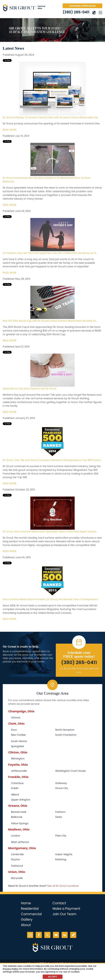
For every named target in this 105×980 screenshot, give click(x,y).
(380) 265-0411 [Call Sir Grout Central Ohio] (76, 12)
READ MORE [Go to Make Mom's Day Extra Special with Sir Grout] (10, 412)
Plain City (61, 836)
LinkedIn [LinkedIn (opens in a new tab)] (65, 935)
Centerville (17, 854)
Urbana (16, 717)
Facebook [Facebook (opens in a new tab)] (39, 935)
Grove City (62, 788)
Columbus (17, 783)
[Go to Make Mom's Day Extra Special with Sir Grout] (52, 370)
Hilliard (15, 795)
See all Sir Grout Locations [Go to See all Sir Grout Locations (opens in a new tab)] (63, 886)
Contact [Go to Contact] (59, 903)
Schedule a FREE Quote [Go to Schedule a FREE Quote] (83, 6)
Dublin (15, 788)
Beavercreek (19, 812)
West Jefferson (20, 842)
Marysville (17, 878)
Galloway (61, 783)
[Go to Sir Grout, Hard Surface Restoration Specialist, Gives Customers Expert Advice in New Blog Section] (52, 513)
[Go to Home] (26, 8)
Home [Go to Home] (26, 903)
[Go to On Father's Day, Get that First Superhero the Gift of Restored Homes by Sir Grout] (52, 235)
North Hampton (65, 730)
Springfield (17, 746)
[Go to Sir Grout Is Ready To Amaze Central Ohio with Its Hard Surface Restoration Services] (52, 89)
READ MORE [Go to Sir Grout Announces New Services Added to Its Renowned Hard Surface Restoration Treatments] (10, 205)
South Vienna (19, 741)
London (16, 836)
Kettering (61, 859)
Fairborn (60, 812)
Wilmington (18, 759)
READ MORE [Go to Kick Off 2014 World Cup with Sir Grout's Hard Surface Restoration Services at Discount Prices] (10, 340)
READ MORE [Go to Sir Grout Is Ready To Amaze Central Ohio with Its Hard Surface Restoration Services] (10, 130)
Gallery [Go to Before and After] (27, 920)
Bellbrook (17, 817)
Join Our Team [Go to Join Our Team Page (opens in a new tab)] (64, 914)
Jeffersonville (19, 771)
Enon (14, 730)
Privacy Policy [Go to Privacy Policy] (11, 969)
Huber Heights (64, 854)
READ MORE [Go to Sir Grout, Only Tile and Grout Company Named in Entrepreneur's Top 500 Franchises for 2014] (10, 483)
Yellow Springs (20, 823)
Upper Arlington (21, 800)
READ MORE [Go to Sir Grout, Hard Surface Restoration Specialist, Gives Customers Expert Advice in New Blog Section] (10, 551)
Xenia (59, 817)
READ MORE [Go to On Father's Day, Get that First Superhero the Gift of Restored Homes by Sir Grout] (10, 273)
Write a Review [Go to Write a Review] (73, 935)
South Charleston (66, 735)
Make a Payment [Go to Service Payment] (66, 909)
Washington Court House (70, 771)
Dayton (15, 859)
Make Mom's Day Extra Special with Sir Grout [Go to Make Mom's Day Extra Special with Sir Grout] (30, 389)
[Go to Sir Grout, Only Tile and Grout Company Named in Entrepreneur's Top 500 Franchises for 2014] (52, 442)
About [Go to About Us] (26, 925)
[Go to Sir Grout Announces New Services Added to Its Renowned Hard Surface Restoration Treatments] (52, 159)
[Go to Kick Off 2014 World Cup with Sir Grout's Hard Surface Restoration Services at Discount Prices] (52, 302)
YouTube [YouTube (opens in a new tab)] (56, 935)
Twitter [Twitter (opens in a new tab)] (47, 935)
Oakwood (17, 866)
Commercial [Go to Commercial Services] (31, 914)
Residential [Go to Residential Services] (30, 909)
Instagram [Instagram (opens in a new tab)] (30, 935)
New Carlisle (18, 735)
